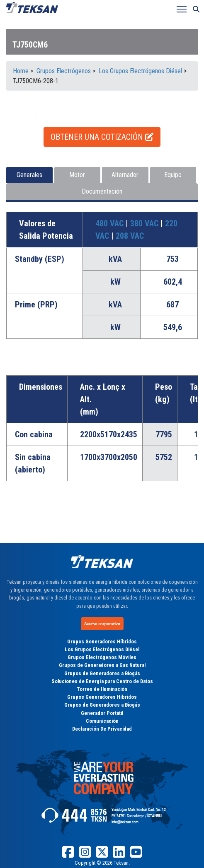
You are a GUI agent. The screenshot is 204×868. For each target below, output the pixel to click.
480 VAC (110, 223)
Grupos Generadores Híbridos (102, 641)
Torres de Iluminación (102, 689)
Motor (77, 175)
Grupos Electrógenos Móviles (102, 657)
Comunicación (102, 721)
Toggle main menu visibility (182, 7)
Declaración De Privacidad (102, 729)
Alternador (125, 175)
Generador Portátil (102, 713)
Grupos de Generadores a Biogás (102, 673)
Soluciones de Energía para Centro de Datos (102, 681)
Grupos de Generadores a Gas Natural (102, 665)
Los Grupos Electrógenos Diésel (102, 649)
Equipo (173, 175)
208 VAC (130, 236)
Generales (29, 175)
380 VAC (145, 223)
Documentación (102, 191)
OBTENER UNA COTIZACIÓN (102, 137)
